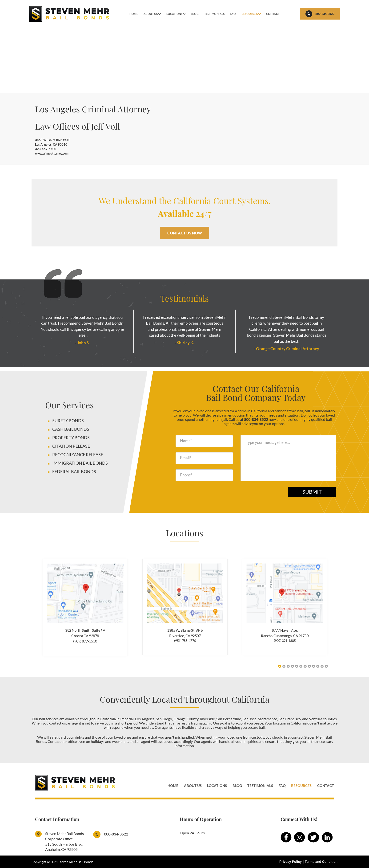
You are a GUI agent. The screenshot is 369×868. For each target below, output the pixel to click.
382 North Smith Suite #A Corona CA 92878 (85, 633)
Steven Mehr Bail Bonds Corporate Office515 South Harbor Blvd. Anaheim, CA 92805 (64, 841)
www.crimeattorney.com (52, 153)
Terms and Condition (321, 862)
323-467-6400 (46, 149)
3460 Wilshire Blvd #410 (53, 140)
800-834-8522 (320, 14)
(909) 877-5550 (85, 641)
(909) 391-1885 (285, 640)
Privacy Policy (291, 862)
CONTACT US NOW (185, 233)
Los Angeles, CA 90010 (51, 144)
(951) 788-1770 (185, 640)
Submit (312, 492)
